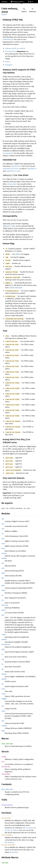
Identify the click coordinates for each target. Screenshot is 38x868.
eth (3, 563)
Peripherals (6, 767)
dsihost (4, 558)
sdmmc (4, 674)
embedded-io (32, 169)
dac (3, 539)
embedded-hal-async (11, 169)
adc (3, 519)
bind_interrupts (7, 744)
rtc (3, 664)
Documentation (11, 51)
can (3, 524)
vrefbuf (4, 726)
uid (3, 706)
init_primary (6, 818)
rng (3, 659)
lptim (4, 610)
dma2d (4, 553)
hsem (3, 590)
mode (4, 635)
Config (4, 757)
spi (3, 684)
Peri (3, 762)
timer (4, 694)
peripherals (6, 644)
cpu (3, 529)
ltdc (3, 615)
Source (4, 14)
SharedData (6, 774)
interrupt (5, 605)
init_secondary (28, 828)
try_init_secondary (11, 830)
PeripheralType (7, 805)
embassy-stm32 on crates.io (15, 48)
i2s (3, 600)
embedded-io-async (13, 171)
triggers (4, 699)
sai (3, 669)
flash (3, 573)
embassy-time (11, 184)
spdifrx (4, 679)
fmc (3, 578)
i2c (3, 595)
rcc (3, 654)
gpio (3, 585)
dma (3, 548)
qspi (3, 649)
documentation (8, 153)
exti (3, 568)
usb (3, 721)
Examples (9, 65)
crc (3, 534)
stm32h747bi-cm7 (8, 5)
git (30, 2)
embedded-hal (8, 39)
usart (3, 711)
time (3, 689)
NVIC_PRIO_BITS (7, 789)
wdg (3, 731)
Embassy (4, 2)
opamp (4, 639)
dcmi (3, 544)
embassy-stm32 (17, 2)
